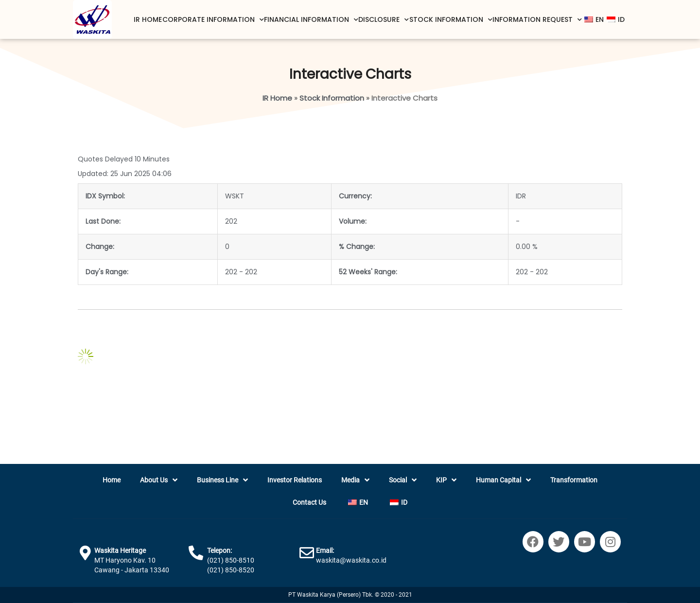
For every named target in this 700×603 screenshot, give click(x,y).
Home (112, 480)
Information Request (537, 20)
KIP (446, 480)
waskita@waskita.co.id (351, 560)
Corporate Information (213, 20)
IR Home (148, 19)
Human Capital (503, 480)
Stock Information (451, 20)
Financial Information (311, 20)
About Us (159, 480)
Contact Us (309, 502)
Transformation (574, 480)
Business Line (222, 480)
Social (403, 480)
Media (355, 480)
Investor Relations (295, 480)
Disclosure (384, 20)
